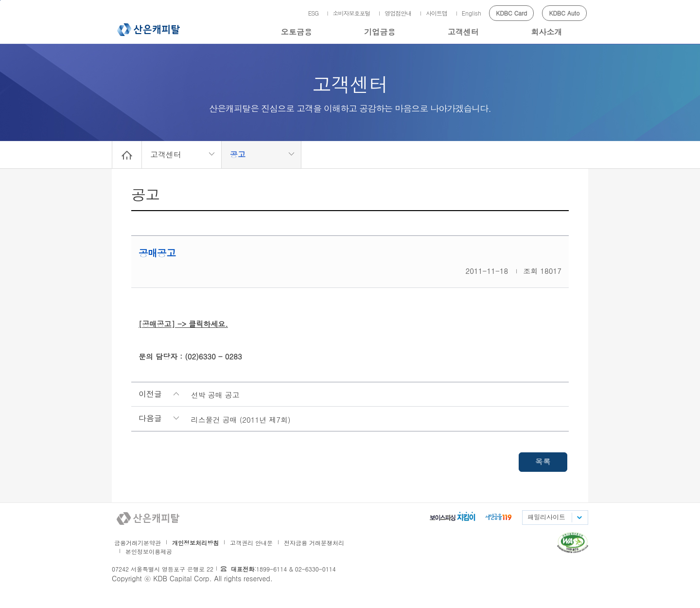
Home (127, 155)
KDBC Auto (565, 13)
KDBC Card (511, 13)
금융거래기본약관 (138, 543)
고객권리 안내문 (251, 543)
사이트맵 (437, 13)
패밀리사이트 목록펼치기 (579, 518)
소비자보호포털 (352, 13)
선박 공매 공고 (215, 395)
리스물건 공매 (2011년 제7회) (241, 420)
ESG (313, 13)
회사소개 (546, 32)
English (472, 13)
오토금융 (297, 32)
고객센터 (463, 32)
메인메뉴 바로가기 (0, 0)
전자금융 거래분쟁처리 (314, 543)
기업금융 (380, 32)
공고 (238, 154)
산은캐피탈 (149, 30)
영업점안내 (398, 13)
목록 (543, 461)
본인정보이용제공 (149, 551)
